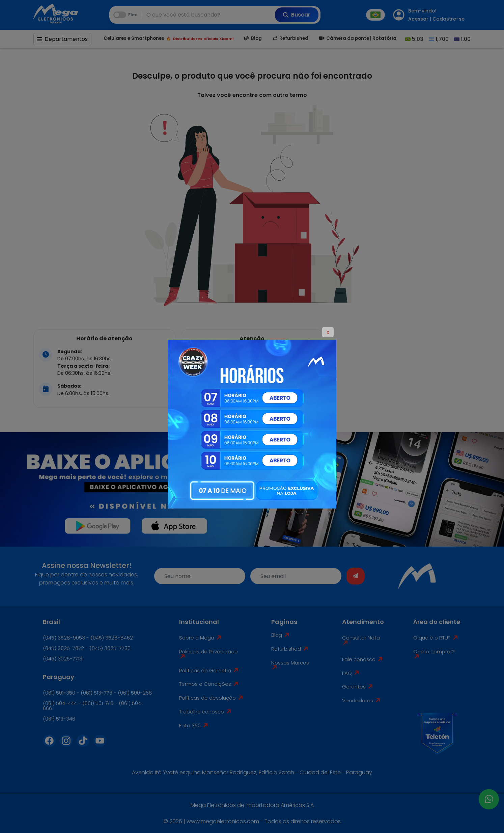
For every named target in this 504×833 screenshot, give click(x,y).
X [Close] (328, 332)
